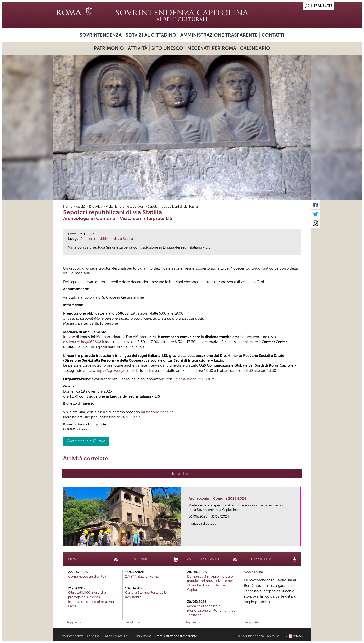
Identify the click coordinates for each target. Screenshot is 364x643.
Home (68, 207)
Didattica (96, 207)
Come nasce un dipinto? (87, 576)
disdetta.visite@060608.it (84, 342)
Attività (138, 48)
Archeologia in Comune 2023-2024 (217, 498)
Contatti (273, 35)
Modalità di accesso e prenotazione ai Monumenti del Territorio (212, 611)
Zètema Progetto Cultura (194, 379)
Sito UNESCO (167, 48)
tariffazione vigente (156, 412)
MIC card (133, 417)
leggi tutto (74, 622)
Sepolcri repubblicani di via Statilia (107, 239)
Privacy (298, 636)
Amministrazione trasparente (219, 35)
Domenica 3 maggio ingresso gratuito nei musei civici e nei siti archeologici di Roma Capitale (210, 583)
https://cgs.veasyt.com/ (115, 371)
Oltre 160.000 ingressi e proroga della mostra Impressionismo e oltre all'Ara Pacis (91, 599)
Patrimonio (109, 48)
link (297, 541)
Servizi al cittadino (151, 35)
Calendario (255, 48)
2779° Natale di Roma (142, 576)
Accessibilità (253, 572)
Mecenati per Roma (212, 48)
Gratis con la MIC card (86, 441)
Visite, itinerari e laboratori (125, 207)
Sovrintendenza (101, 35)
